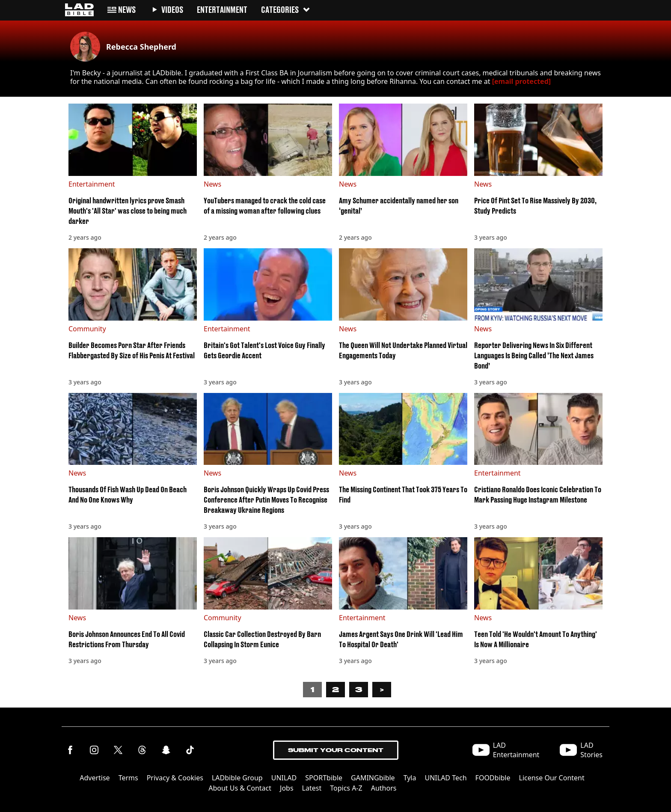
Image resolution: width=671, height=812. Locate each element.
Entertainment (92, 184)
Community (87, 329)
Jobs (287, 788)
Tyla (410, 778)
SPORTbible (324, 778)
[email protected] (521, 81)
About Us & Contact (240, 788)
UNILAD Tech (445, 778)
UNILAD (284, 778)
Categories (286, 10)
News (212, 184)
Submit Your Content (336, 750)
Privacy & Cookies (175, 778)
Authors (384, 788)
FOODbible (493, 778)
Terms (128, 778)
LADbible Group (237, 778)
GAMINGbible (373, 778)
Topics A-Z (346, 788)
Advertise (95, 778)
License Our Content (552, 778)
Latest (312, 788)
